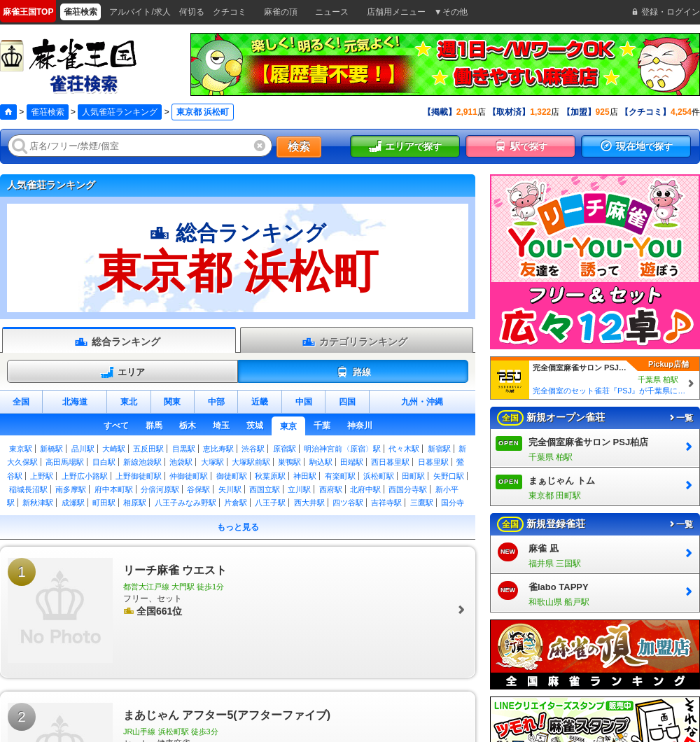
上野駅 (42, 476)
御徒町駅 (232, 476)
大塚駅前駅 (251, 462)
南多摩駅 (71, 489)
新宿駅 (439, 449)
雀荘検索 (48, 112)
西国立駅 (265, 489)
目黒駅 (184, 449)
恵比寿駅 (218, 449)
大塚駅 (212, 462)
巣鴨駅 (289, 462)
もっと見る (238, 527)
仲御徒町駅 (189, 476)
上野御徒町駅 (139, 476)
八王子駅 (270, 503)
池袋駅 (181, 462)
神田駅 (305, 476)
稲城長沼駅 (28, 489)
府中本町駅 (114, 489)
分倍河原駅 (160, 489)
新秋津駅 (38, 503)
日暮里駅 (433, 462)
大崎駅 (114, 449)
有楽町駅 (340, 476)
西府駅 (331, 489)
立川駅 (299, 489)
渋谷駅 (253, 449)
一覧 (680, 418)
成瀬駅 (73, 503)
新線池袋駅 (142, 462)
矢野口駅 (449, 476)
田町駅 (413, 476)
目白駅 (104, 462)
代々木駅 (404, 449)
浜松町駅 (379, 476)
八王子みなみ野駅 (185, 503)
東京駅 (21, 449)
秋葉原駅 (270, 476)
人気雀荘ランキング (120, 112)
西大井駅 (309, 503)
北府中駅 (365, 489)
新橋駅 (51, 449)
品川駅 (83, 449)
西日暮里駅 (390, 462)
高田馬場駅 (65, 462)
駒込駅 (321, 462)
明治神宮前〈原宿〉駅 (342, 449)
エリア (122, 372)
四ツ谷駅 (348, 503)
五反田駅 (148, 449)
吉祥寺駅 (386, 503)
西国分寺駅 (408, 489)
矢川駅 (230, 489)
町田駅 (104, 503)
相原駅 (135, 503)
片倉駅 (236, 503)
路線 (353, 372)
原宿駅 (285, 449)
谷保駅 (198, 489)
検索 (299, 147)
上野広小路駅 (85, 476)
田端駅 (352, 462)
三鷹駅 (422, 503)
